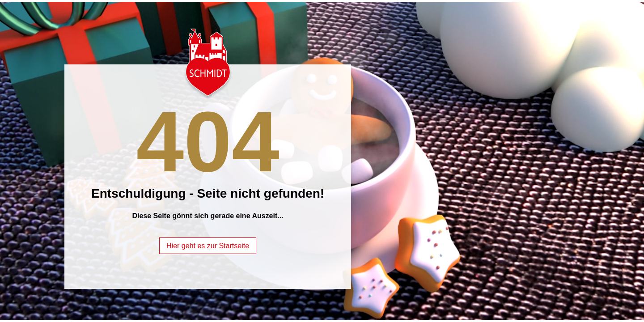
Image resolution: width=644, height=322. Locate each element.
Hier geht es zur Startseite (208, 246)
